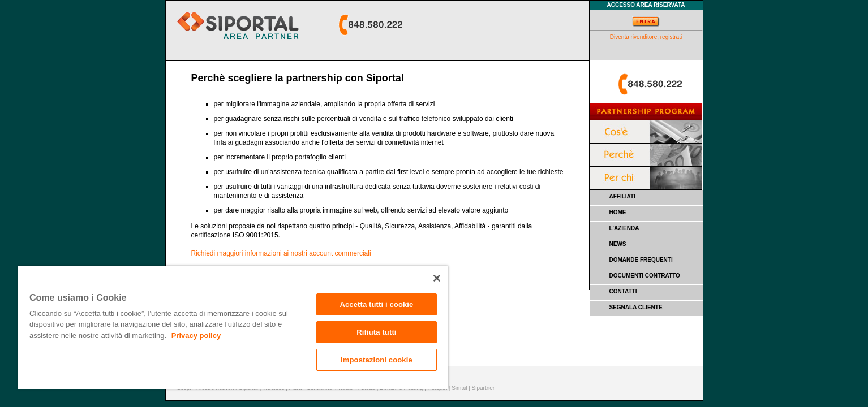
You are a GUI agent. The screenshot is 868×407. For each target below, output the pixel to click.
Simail (459, 388)
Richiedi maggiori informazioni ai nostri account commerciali (281, 253)
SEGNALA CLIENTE (636, 307)
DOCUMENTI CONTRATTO (645, 276)
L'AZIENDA (624, 228)
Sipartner (484, 388)
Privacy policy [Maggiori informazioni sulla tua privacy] (196, 335)
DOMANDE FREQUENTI (641, 260)
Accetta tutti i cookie (376, 304)
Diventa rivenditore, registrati (646, 37)
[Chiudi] (437, 278)
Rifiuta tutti (376, 332)
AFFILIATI (622, 196)
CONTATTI (623, 291)
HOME (618, 212)
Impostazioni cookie (377, 360)
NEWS (618, 244)
